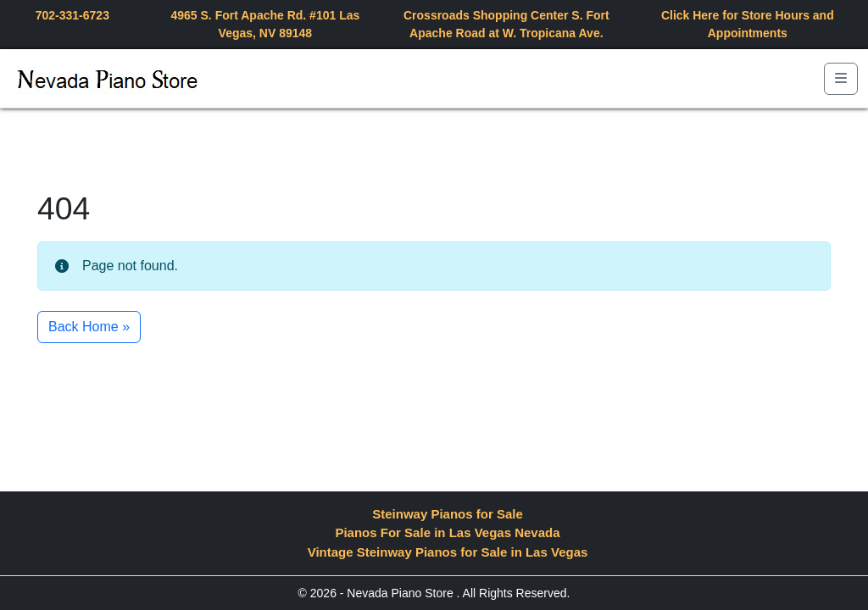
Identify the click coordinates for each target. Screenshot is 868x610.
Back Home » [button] (89, 327)
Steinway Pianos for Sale (448, 514)
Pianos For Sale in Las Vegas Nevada (447, 532)
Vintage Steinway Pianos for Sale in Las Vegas (448, 552)
